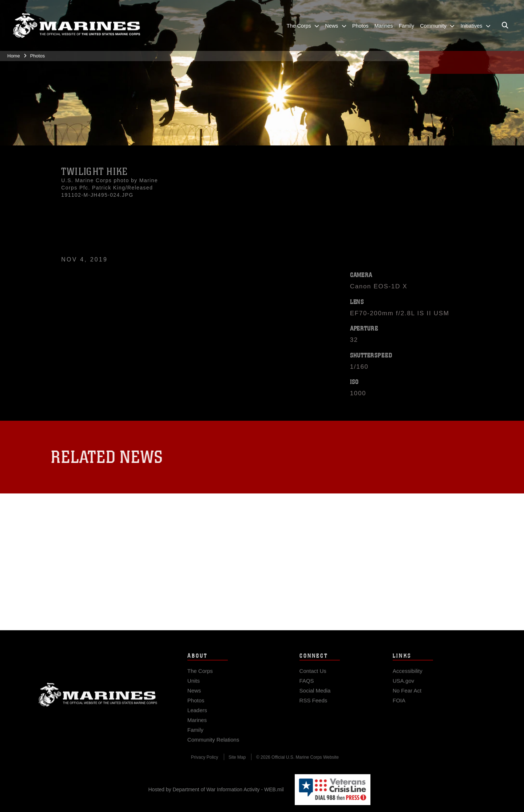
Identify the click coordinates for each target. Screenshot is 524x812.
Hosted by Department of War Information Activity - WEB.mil (216, 789)
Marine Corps (98, 709)
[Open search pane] (505, 25)
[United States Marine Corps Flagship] (76, 26)
